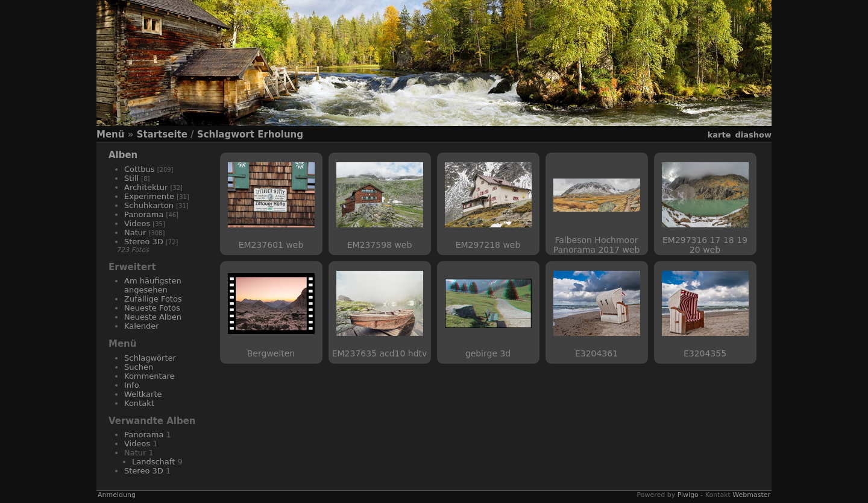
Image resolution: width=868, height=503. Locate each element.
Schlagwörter (150, 358)
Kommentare (149, 376)
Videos (137, 223)
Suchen (139, 367)
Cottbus (140, 169)
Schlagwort (226, 134)
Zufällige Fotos (153, 299)
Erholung (280, 134)
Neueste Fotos (152, 308)
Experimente (149, 196)
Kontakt (139, 403)
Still (131, 178)
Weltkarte (143, 394)
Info (132, 385)
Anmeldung (117, 495)
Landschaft (153, 462)
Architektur (146, 187)
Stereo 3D (144, 242)
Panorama (144, 214)
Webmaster (751, 495)
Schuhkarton (149, 205)
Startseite (162, 134)
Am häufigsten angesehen (153, 285)
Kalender (142, 326)
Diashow (753, 135)
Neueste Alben (153, 317)
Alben (123, 155)
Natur (135, 233)
